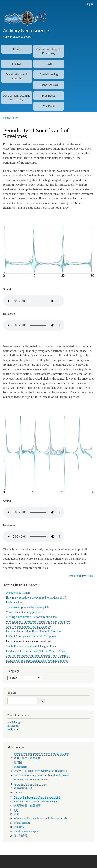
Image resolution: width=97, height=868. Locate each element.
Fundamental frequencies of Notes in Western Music (36, 651)
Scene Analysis (49, 85)
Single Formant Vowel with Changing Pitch (31, 646)
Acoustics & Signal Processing (30, 784)
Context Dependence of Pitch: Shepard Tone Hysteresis (38, 656)
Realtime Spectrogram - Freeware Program (36, 801)
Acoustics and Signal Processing (49, 51)
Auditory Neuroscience (26, 31)
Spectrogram (21, 767)
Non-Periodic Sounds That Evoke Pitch (29, 627)
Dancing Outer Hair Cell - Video (31, 780)
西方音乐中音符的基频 (27, 758)
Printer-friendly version (81, 576)
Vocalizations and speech (16, 76)
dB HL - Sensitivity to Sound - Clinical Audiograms (41, 775)
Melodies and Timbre (18, 593)
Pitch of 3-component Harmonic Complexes (31, 636)
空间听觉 (19, 827)
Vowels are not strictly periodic (24, 612)
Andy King (13, 729)
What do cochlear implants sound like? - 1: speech (40, 819)
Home (17, 49)
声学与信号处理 (23, 788)
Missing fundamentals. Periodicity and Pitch (31, 617)
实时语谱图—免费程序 (27, 806)
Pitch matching (15, 602)
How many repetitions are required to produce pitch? (36, 598)
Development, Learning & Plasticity (17, 98)
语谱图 (18, 762)
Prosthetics (49, 96)
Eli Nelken (13, 726)
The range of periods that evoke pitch (27, 607)
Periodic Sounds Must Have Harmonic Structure (34, 632)
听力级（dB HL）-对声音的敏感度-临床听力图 (41, 771)
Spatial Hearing (49, 74)
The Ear (17, 64)
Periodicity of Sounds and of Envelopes (29, 641)
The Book (49, 106)
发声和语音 (21, 836)
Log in (89, 4)
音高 (17, 814)
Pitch (49, 64)
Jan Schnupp (14, 722)
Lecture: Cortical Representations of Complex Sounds (37, 661)
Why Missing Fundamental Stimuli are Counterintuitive (38, 622)
